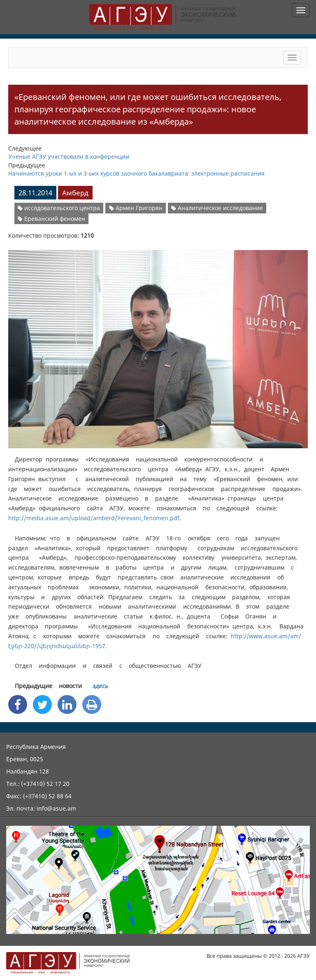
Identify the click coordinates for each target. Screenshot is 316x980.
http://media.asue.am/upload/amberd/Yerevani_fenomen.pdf (94, 518)
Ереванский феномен (51, 219)
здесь (100, 686)
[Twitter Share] (42, 704)
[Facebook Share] (18, 704)
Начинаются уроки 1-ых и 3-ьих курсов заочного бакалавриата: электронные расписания (136, 173)
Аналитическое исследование (217, 208)
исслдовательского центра (59, 208)
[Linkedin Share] (67, 704)
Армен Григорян (136, 208)
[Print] (92, 704)
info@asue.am (56, 808)
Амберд (75, 193)
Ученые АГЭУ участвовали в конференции (69, 156)
